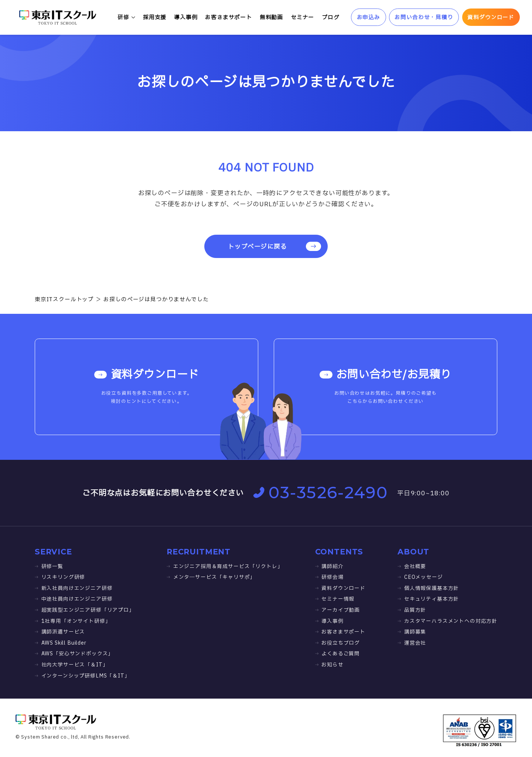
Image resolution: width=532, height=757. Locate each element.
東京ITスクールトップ (64, 300)
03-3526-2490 (320, 493)
